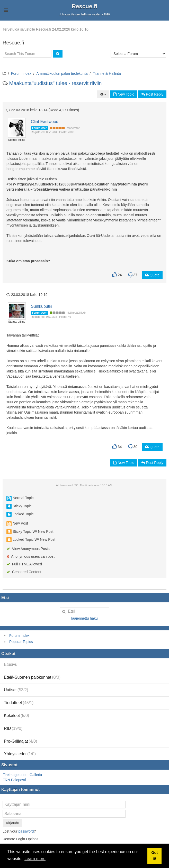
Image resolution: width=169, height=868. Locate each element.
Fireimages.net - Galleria (22, 775)
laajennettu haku (84, 618)
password (26, 831)
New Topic (124, 94)
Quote (152, 275)
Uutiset (16, 690)
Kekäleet (16, 716)
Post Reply (152, 94)
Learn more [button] (35, 859)
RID (13, 728)
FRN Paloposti (14, 780)
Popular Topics (21, 642)
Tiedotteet (19, 703)
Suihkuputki (42, 306)
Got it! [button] (154, 856)
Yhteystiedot (20, 754)
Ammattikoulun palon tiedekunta (62, 73)
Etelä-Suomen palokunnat (32, 677)
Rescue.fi (85, 6)
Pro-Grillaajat (20, 741)
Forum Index (21, 73)
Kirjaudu (12, 823)
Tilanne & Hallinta (107, 73)
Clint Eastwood (45, 122)
